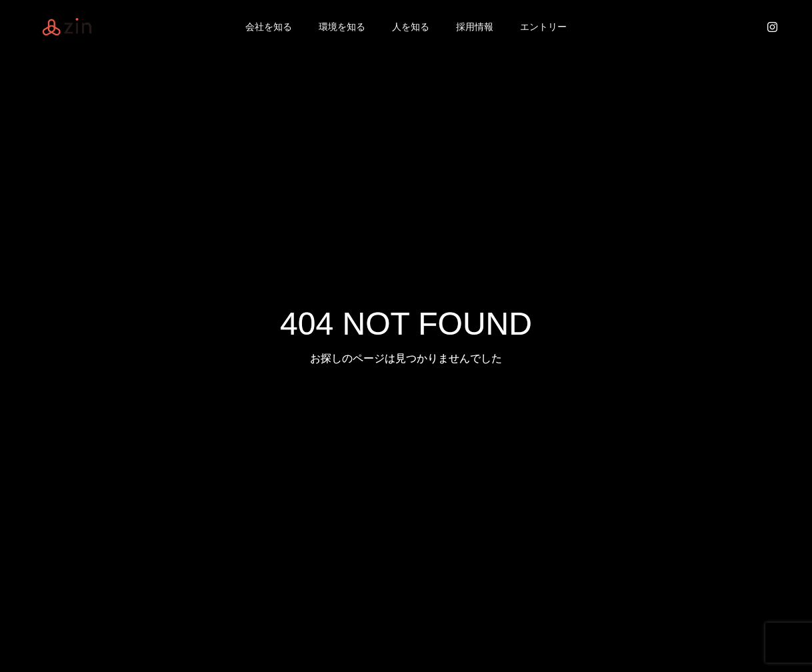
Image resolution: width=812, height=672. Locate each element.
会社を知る (269, 27)
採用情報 (475, 27)
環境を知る (342, 27)
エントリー (543, 27)
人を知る (411, 27)
